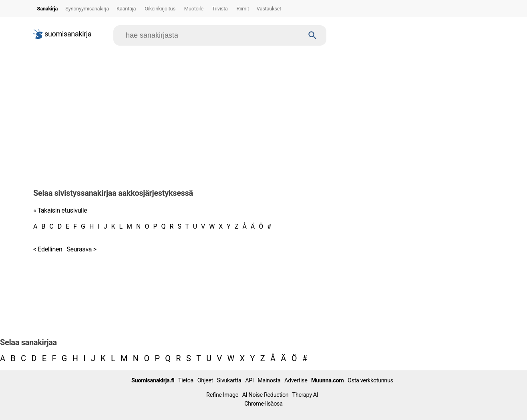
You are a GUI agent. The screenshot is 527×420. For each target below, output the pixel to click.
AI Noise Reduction (266, 395)
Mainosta (269, 381)
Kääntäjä (126, 9)
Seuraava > (81, 249)
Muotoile (194, 9)
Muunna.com (327, 381)
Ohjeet (205, 381)
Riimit (243, 9)
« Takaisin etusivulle (60, 210)
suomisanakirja (62, 34)
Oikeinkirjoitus (160, 9)
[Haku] (313, 35)
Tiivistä (220, 9)
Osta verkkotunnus (370, 381)
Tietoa (186, 381)
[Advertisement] (263, 114)
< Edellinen (48, 249)
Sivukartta (229, 381)
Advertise (296, 381)
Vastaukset (269, 9)
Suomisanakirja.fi (153, 381)
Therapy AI (305, 395)
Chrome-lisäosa (263, 404)
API (249, 381)
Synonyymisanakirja (87, 9)
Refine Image (222, 395)
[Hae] (212, 35)
